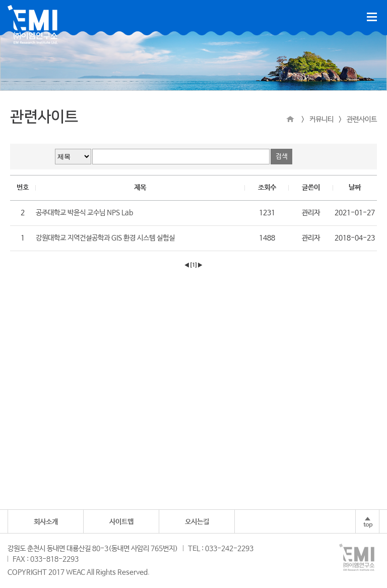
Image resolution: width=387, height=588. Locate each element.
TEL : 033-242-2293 (221, 549)
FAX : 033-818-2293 (46, 559)
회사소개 (46, 522)
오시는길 (197, 522)
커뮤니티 (321, 120)
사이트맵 (121, 522)
